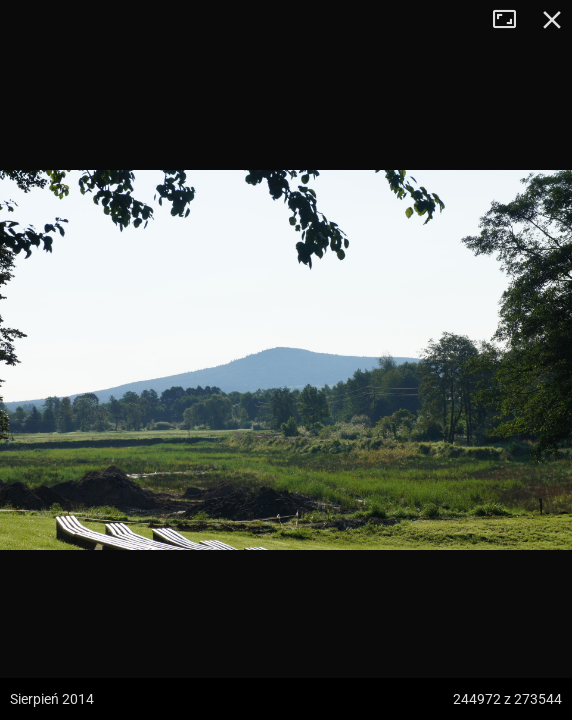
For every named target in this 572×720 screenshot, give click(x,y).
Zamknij (552, 20)
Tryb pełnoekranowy (512, 20)
